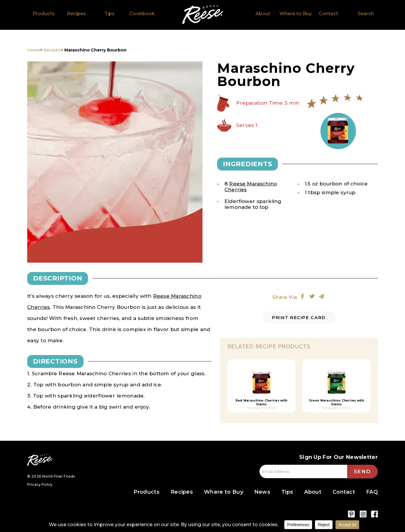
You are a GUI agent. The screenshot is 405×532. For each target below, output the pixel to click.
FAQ (372, 492)
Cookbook (142, 14)
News (262, 492)
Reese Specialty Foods (40, 460)
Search (366, 14)
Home (203, 14)
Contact (328, 14)
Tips (109, 14)
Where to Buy (296, 14)
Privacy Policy (40, 484)
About (263, 14)
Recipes (76, 14)
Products (44, 14)
